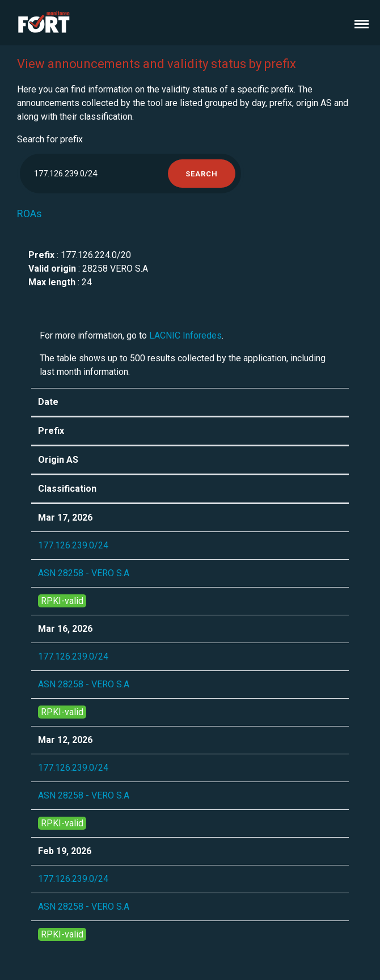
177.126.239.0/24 (73, 545)
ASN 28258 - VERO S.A (84, 573)
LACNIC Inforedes (185, 335)
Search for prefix (50, 139)
